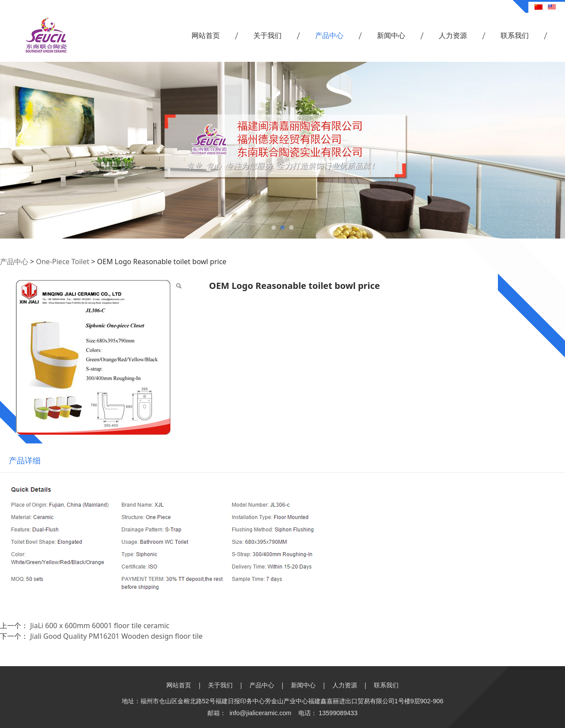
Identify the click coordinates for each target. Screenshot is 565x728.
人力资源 (453, 35)
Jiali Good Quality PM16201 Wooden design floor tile (116, 636)
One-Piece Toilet (62, 262)
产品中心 (329, 35)
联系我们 (515, 35)
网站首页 (206, 35)
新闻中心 (391, 35)
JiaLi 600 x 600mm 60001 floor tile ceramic (100, 626)
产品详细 (25, 460)
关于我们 (267, 35)
